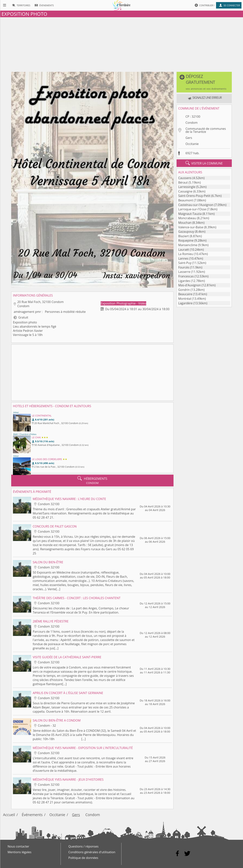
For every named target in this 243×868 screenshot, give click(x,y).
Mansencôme (188, 245)
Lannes (183, 258)
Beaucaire (185, 294)
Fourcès (184, 267)
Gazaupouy (186, 232)
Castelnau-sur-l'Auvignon (196, 205)
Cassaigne (185, 191)
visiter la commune (204, 163)
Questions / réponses (83, 846)
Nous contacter (18, 846)
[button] (204, 82)
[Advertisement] (121, 44)
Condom (192, 123)
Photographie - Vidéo (131, 303)
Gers (189, 138)
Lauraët (184, 250)
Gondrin (184, 290)
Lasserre (184, 272)
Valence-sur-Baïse (191, 227)
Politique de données (83, 858)
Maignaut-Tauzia (190, 214)
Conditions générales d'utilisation (92, 852)
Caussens (185, 178)
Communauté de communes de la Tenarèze (206, 130)
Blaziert (184, 236)
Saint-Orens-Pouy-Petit (194, 196)
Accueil (9, 815)
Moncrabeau (187, 218)
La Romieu (186, 254)
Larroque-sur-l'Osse (192, 209)
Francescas (186, 276)
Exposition (109, 303)
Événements (32, 815)
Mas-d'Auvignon (190, 285)
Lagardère (185, 303)
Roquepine (186, 240)
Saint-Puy (185, 263)
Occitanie (192, 144)
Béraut (183, 182)
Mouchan (185, 223)
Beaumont (186, 200)
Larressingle (187, 187)
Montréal (185, 299)
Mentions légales (19, 852)
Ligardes (184, 281)
